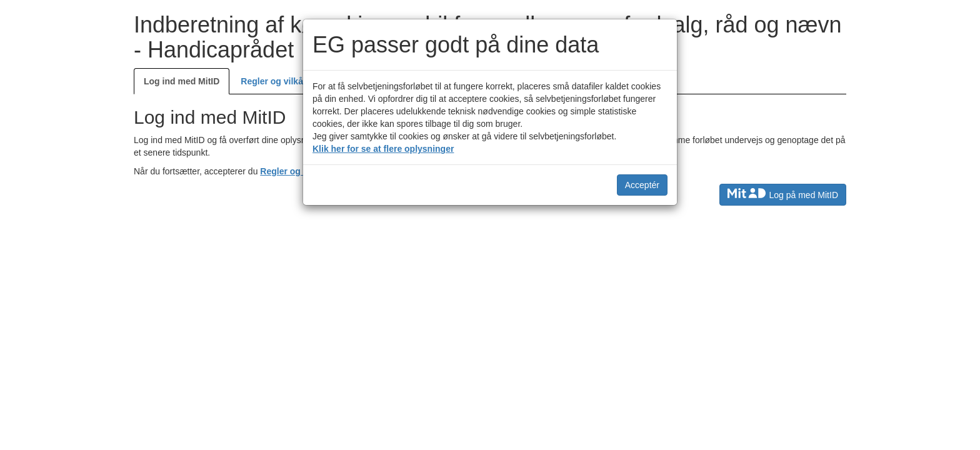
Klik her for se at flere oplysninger (383, 149)
